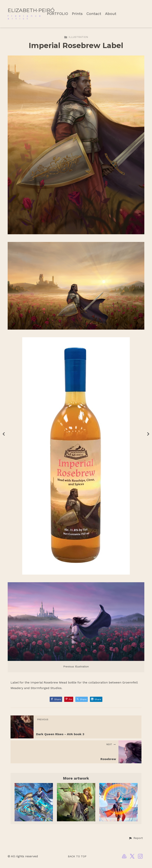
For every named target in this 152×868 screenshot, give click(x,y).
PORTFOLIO (58, 14)
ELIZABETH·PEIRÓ (31, 10)
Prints (77, 14)
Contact (94, 14)
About (111, 14)
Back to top (77, 856)
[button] (136, 838)
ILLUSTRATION (76, 37)
